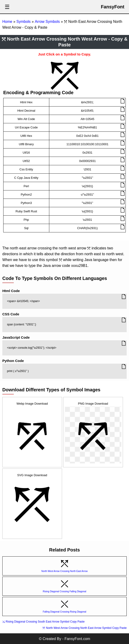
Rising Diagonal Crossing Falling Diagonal (64, 591)
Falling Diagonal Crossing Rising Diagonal (64, 612)
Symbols (23, 22)
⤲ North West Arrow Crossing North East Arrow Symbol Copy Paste (85, 628)
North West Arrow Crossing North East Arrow (64, 571)
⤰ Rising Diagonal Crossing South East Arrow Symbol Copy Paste (43, 622)
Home (7, 22)
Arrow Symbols (47, 22)
